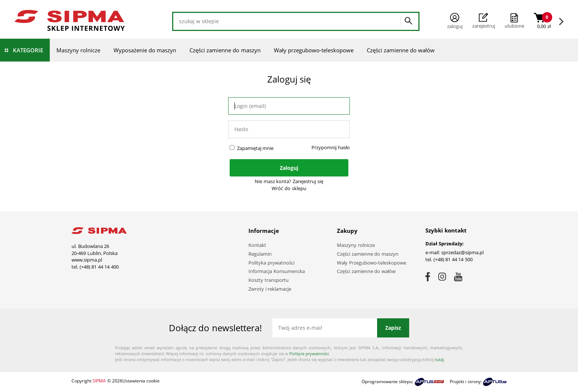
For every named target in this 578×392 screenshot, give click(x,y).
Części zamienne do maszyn (225, 50)
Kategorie (28, 50)
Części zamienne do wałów (401, 50)
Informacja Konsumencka (277, 271)
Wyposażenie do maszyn (145, 50)
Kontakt (257, 245)
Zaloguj (455, 21)
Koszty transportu (269, 280)
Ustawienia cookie (141, 381)
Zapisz (393, 328)
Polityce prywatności (309, 353)
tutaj (439, 359)
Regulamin (260, 254)
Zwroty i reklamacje (270, 289)
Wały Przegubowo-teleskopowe (372, 263)
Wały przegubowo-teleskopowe (314, 50)
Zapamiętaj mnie (255, 148)
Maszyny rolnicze (78, 50)
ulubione (514, 26)
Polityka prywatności (271, 263)
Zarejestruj (484, 21)
